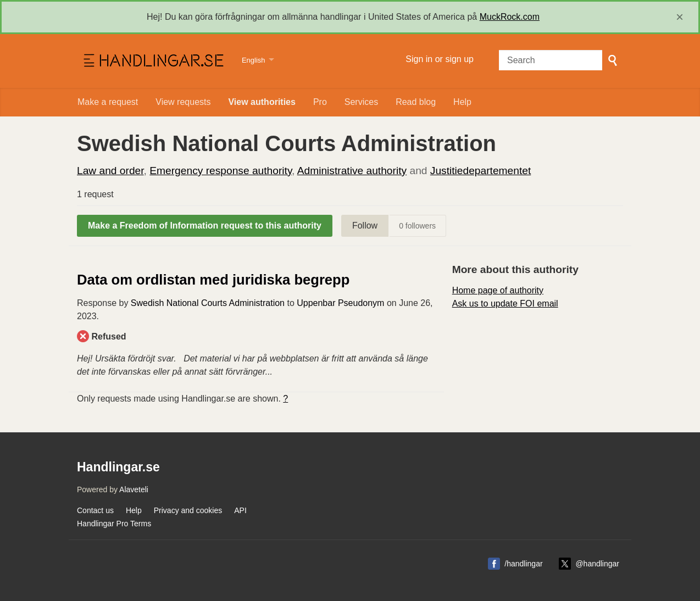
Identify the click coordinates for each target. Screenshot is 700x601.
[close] (680, 17)
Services (361, 102)
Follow (365, 226)
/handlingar (523, 564)
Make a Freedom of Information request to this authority (205, 226)
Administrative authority (352, 171)
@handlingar (597, 564)
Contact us (95, 510)
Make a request (108, 102)
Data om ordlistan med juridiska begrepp (213, 280)
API (240, 510)
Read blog (416, 102)
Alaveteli (134, 489)
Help (462, 102)
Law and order (110, 171)
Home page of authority (498, 290)
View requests (183, 102)
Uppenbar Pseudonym (340, 303)
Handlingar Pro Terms (114, 524)
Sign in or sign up (440, 59)
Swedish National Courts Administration (208, 303)
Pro (320, 102)
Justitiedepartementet (480, 171)
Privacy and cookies (188, 510)
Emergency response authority (221, 171)
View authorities (262, 102)
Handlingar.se (152, 61)
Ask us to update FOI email (505, 304)
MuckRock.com (510, 17)
